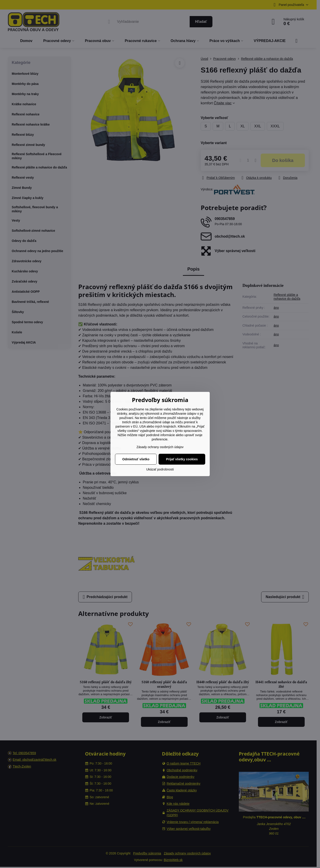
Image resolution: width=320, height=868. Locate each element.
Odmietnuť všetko (136, 459)
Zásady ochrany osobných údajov (160, 447)
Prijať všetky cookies (182, 459)
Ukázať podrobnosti (160, 469)
